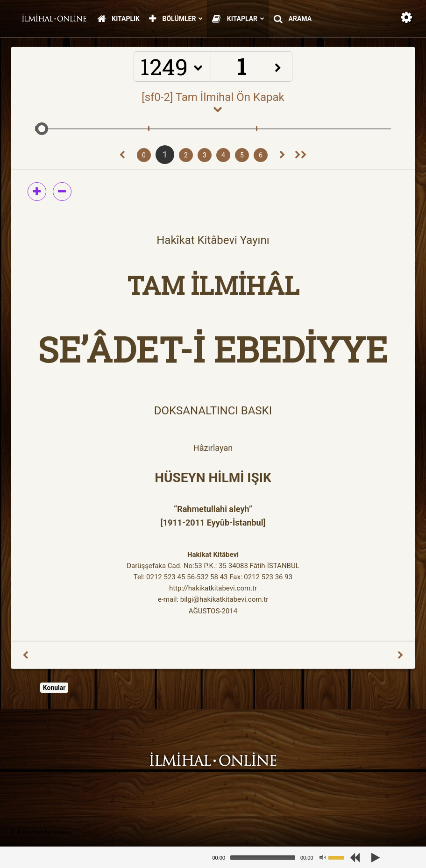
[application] (282, 857)
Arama (293, 19)
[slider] (263, 858)
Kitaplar (238, 19)
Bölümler (176, 19)
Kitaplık (118, 19)
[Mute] (322, 858)
